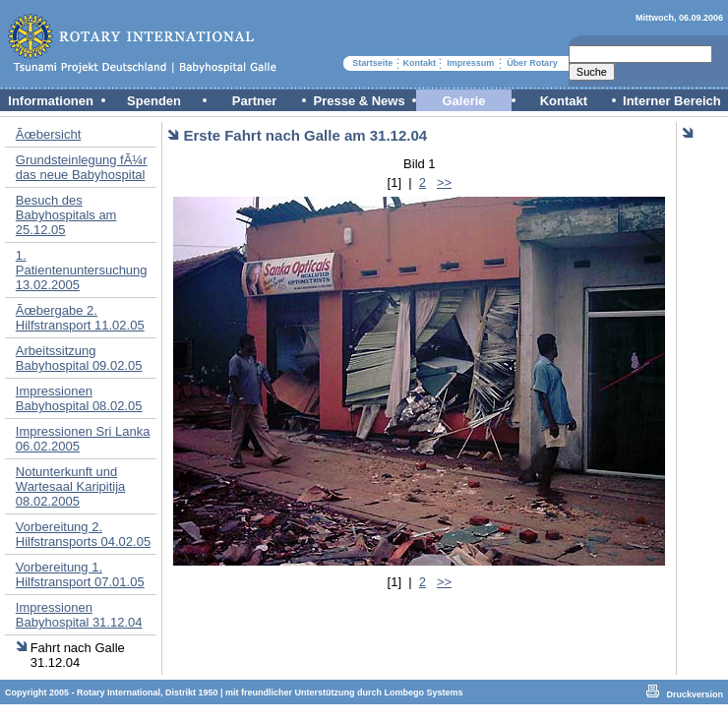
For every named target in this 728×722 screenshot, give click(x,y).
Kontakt (420, 63)
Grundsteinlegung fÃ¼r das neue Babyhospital (82, 167)
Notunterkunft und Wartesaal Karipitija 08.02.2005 (71, 486)
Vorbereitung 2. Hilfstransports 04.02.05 (83, 534)
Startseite (372, 63)
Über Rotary (532, 63)
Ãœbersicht (48, 134)
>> (444, 182)
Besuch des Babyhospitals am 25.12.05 (66, 215)
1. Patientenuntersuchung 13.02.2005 (82, 270)
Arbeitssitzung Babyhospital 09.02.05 (79, 358)
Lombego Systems (424, 692)
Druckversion (695, 694)
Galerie (463, 101)
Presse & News (359, 101)
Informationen (51, 101)
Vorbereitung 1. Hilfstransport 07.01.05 (80, 574)
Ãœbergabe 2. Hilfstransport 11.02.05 (80, 318)
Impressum (470, 63)
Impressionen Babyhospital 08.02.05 (79, 398)
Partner (255, 101)
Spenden (154, 101)
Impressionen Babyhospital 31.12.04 (79, 615)
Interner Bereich (672, 101)
